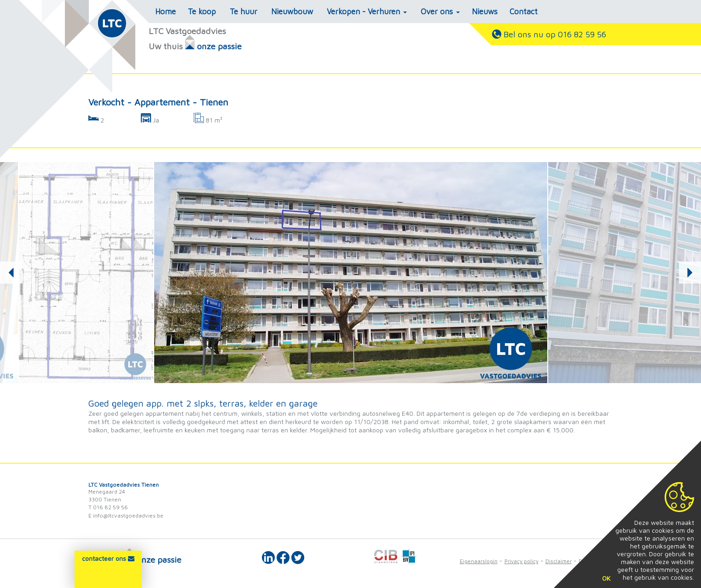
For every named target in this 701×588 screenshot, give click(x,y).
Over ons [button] (440, 12)
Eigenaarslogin (479, 561)
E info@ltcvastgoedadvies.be (126, 515)
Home (165, 12)
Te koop (202, 12)
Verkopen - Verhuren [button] (367, 12)
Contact (524, 12)
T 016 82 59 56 (108, 507)
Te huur (243, 12)
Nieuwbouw (292, 12)
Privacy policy (521, 561)
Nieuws (485, 12)
